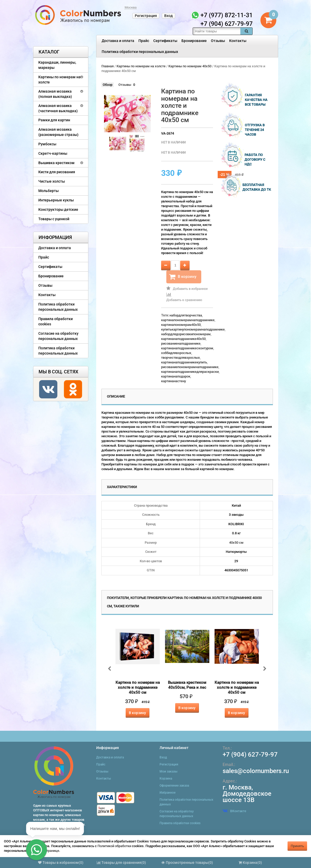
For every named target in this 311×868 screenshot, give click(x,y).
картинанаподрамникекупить (184, 362)
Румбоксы (47, 144)
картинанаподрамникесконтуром (187, 348)
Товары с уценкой (54, 219)
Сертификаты (165, 41)
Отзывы (218, 41)
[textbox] (217, 31)
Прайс (144, 41)
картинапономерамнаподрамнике (188, 320)
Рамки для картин (54, 120)
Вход (169, 16)
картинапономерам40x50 (181, 325)
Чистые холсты (52, 181)
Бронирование (194, 41)
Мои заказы (169, 771)
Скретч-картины (53, 153)
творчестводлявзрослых (181, 358)
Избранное (167, 793)
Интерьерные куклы (56, 200)
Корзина (166, 779)
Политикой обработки (114, 846)
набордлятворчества (186, 315)
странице (52, 851)
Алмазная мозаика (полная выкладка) (55, 94)
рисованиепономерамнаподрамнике (190, 367)
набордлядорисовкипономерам (186, 334)
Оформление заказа (174, 786)
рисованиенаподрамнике (181, 343)
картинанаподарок (176, 376)
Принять (297, 846)
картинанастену (173, 381)
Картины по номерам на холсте (59, 80)
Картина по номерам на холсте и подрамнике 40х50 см (138, 687)
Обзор (108, 85)
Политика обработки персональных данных (140, 52)
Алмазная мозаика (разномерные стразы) (58, 132)
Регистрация (146, 16)
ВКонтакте (234, 811)
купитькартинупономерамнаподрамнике (193, 329)
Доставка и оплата (118, 41)
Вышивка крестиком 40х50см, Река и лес (187, 685)
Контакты (238, 41)
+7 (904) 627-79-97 (250, 755)
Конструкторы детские (58, 209)
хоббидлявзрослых (176, 353)
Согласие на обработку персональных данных (58, 336)
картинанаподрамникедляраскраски (190, 372)
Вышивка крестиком (56, 163)
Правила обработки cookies (56, 321)
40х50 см (236, 543)
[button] (36, 850)
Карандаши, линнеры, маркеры (57, 65)
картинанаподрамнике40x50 (183, 339)
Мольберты (48, 191)
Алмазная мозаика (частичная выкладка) (58, 108)
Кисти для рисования (57, 172)
